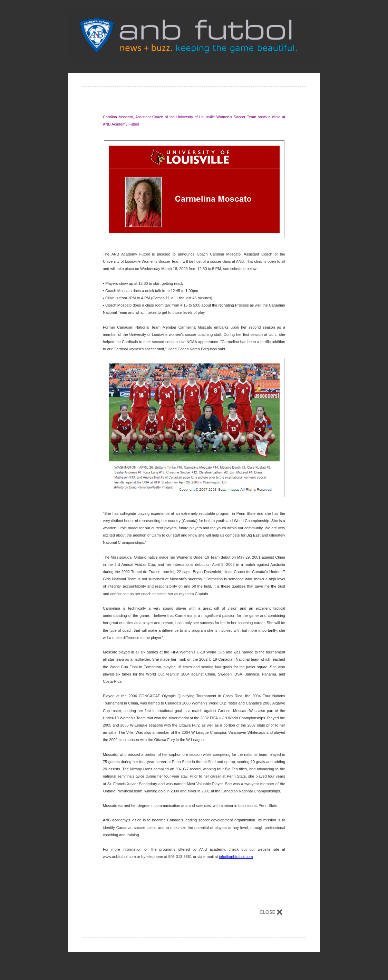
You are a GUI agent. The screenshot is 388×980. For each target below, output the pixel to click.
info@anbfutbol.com (236, 857)
